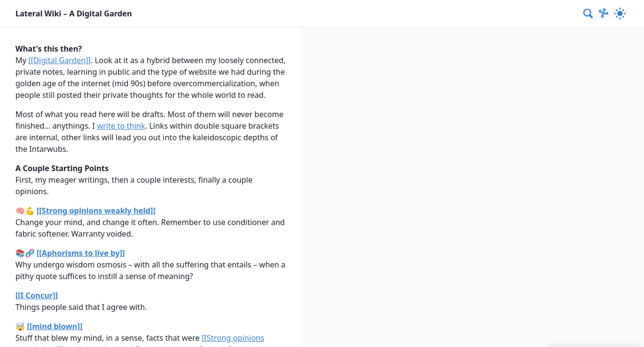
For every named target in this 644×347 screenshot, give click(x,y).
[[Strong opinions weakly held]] (96, 211)
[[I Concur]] (37, 295)
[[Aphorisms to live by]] (81, 253)
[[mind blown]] (55, 326)
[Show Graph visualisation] (604, 13)
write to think (121, 126)
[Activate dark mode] (620, 13)
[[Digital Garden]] (60, 60)
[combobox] (589, 13)
